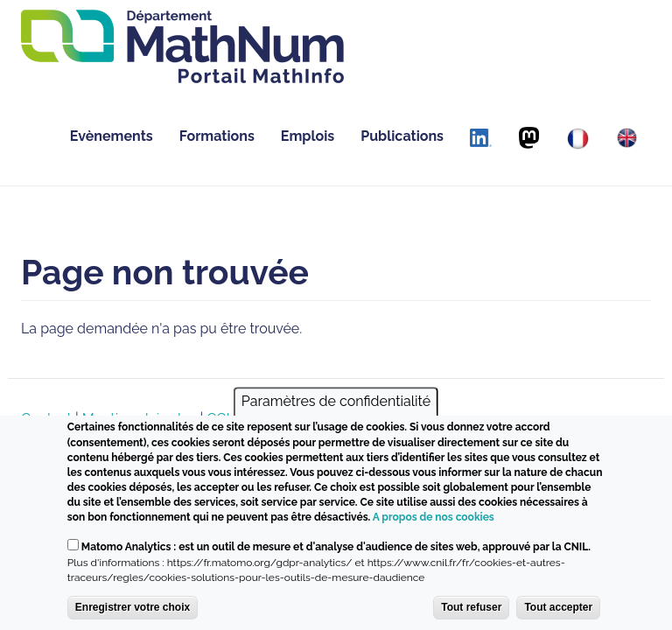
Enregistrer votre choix (133, 607)
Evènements (112, 136)
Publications (402, 136)
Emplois (308, 136)
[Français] (578, 139)
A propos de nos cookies (434, 517)
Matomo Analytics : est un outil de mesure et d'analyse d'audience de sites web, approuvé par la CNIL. (336, 547)
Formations (217, 136)
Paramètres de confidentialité (336, 402)
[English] (627, 138)
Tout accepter (558, 607)
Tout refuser (471, 607)
